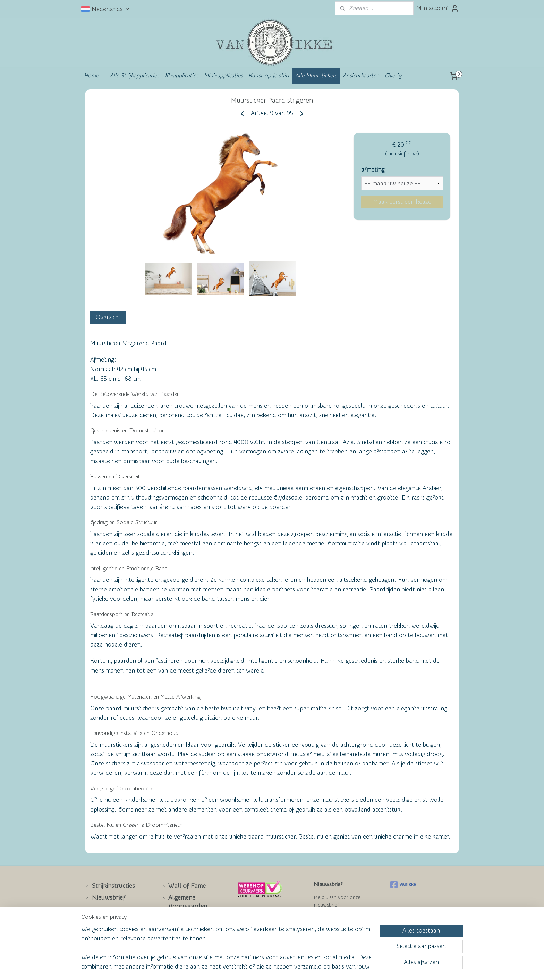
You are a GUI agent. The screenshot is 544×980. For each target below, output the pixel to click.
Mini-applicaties (223, 76)
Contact (103, 909)
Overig (393, 76)
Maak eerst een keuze (402, 202)
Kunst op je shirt (269, 76)
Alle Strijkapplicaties (135, 76)
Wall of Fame (187, 886)
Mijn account (438, 8)
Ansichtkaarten (361, 76)
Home (91, 76)
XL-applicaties (182, 76)
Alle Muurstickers (316, 76)
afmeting (373, 170)
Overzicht (108, 317)
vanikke (403, 885)
